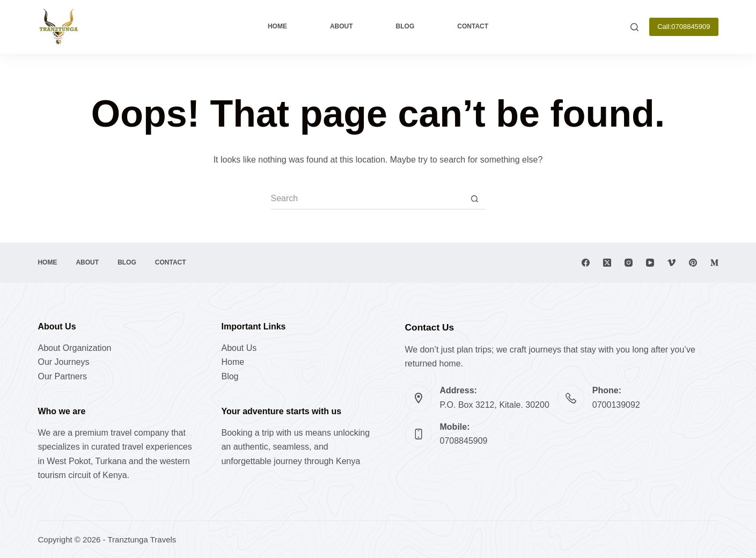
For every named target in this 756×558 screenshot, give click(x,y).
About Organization (74, 348)
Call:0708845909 (684, 27)
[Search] (634, 27)
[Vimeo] (671, 263)
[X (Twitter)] (607, 263)
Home (277, 26)
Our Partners (62, 376)
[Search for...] (368, 199)
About (342, 26)
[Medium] (714, 263)
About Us (239, 348)
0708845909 (464, 441)
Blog (405, 26)
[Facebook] (586, 263)
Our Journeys (63, 362)
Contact (473, 26)
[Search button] (475, 199)
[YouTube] (650, 263)
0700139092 (616, 405)
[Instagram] (629, 263)
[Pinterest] (693, 263)
